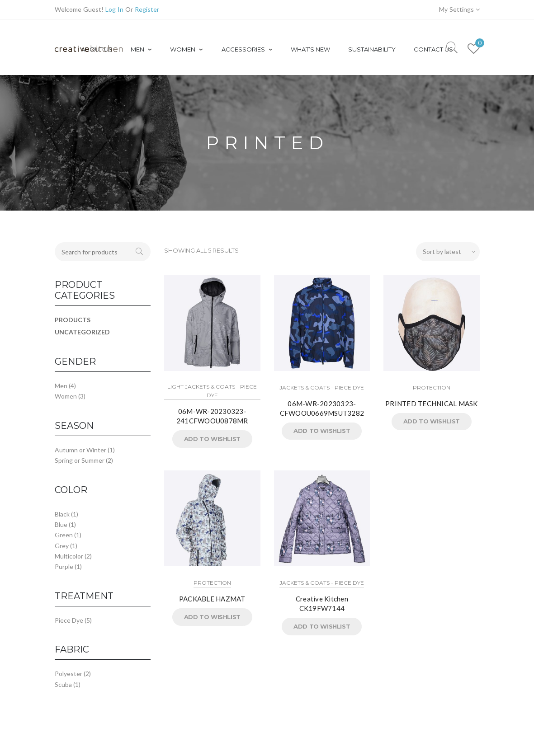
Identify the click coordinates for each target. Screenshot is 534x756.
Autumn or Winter (80, 450)
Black (62, 514)
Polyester (69, 674)
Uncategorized (82, 332)
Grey (62, 546)
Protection (432, 387)
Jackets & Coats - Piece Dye (322, 387)
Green (64, 535)
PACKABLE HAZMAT (212, 599)
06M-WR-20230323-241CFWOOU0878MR (212, 416)
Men (61, 386)
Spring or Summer (80, 460)
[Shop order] (448, 252)
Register (147, 9)
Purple (64, 566)
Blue (61, 524)
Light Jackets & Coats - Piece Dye (212, 391)
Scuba (63, 684)
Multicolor (69, 556)
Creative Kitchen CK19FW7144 (322, 603)
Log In (114, 9)
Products (73, 320)
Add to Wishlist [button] (212, 439)
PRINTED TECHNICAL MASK (432, 404)
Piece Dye (69, 620)
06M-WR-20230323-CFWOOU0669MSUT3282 (322, 408)
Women (66, 396)
